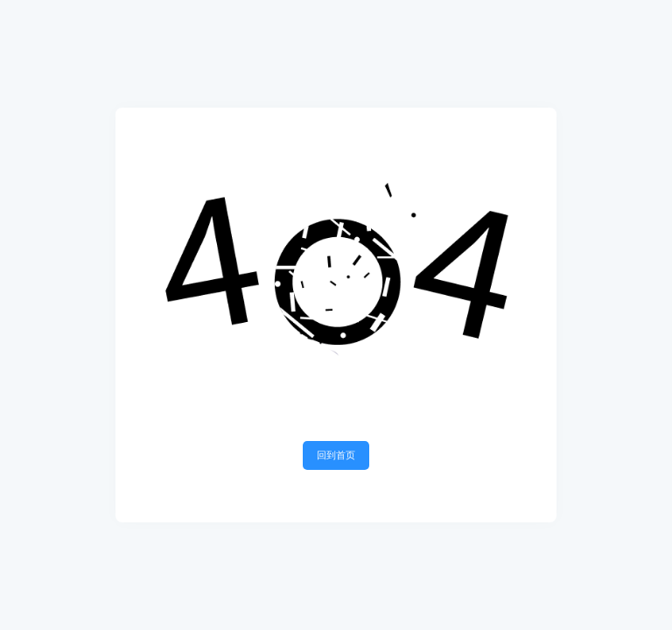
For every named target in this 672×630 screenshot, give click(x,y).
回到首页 (336, 455)
